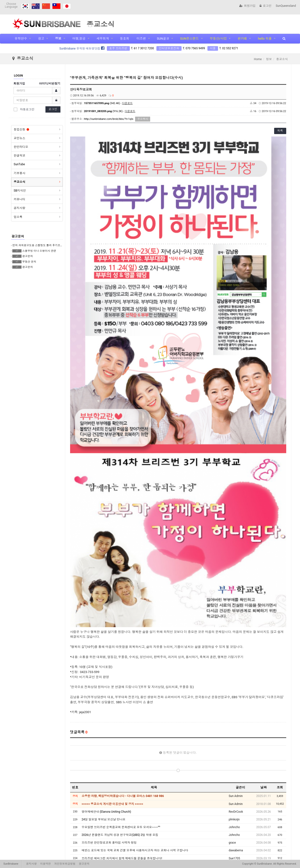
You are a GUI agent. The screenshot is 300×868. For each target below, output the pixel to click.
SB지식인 (20, 191)
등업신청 (21, 129)
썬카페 (242, 39)
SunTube (19, 164)
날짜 (263, 653)
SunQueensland (286, 6)
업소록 (18, 217)
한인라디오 (21, 147)
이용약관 (45, 864)
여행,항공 (79, 39)
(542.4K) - (108, 103)
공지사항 (20, 208)
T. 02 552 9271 (229, 48)
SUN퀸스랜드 (189, 39)
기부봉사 (20, 173)
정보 (58, 39)
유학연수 (21, 39)
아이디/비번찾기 (50, 84)
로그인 (266, 6)
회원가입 (247, 6)
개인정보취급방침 (65, 864)
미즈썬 (141, 39)
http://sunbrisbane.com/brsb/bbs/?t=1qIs (109, 119)
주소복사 (143, 119)
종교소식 (20, 182)
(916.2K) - (110, 111)
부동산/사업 (218, 39)
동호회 (125, 39)
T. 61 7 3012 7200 (143, 48)
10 (219, 837)
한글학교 (20, 156)
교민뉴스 (20, 138)
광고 (41, 39)
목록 (280, 131)
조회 (280, 653)
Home (258, 59)
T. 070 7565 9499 (194, 48)
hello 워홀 (265, 39)
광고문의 (18, 236)
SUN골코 (163, 39)
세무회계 (103, 39)
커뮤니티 (20, 199)
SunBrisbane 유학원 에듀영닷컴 (82, 49)
